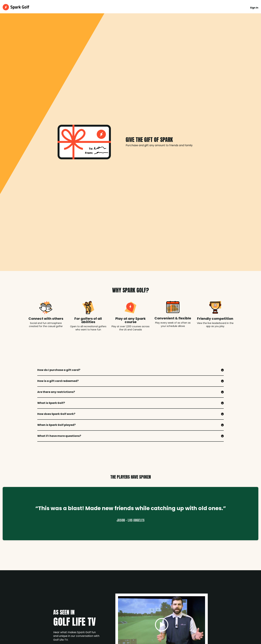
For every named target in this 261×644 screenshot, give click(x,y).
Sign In (254, 8)
